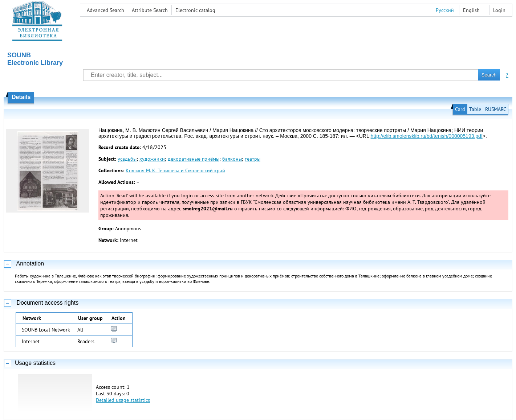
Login (499, 10)
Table (475, 109)
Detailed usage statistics (123, 400)
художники (152, 159)
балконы (232, 159)
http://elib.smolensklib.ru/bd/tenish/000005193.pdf (427, 136)
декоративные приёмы (194, 159)
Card (460, 109)
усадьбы (127, 159)
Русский (445, 10)
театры (253, 159)
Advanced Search (105, 10)
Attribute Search (150, 10)
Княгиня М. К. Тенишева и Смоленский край (175, 170)
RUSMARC (496, 109)
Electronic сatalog (195, 10)
